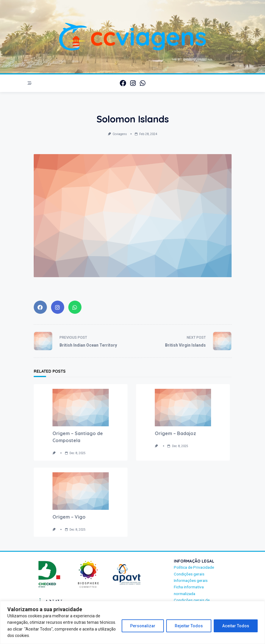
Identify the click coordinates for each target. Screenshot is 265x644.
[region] (132, 622)
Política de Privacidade (194, 567)
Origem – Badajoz (175, 433)
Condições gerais (189, 574)
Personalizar (143, 626)
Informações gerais (191, 580)
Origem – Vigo (69, 517)
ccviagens (120, 134)
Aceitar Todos (236, 626)
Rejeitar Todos (189, 626)
